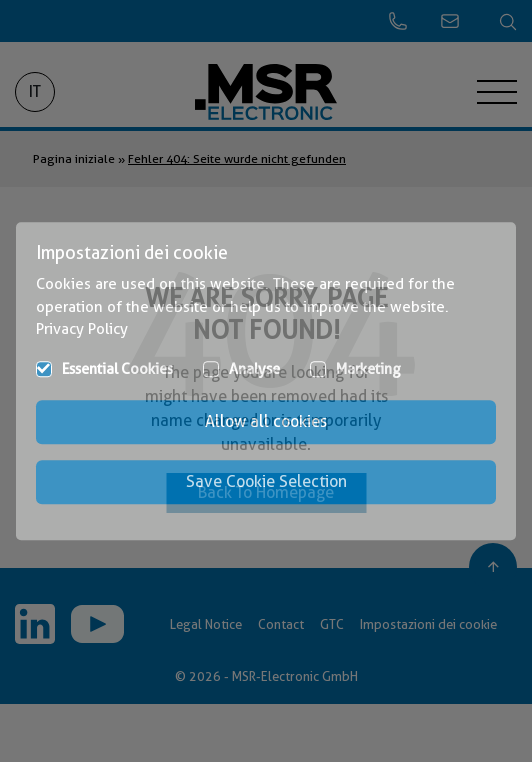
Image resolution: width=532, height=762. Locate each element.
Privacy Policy (82, 329)
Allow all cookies (266, 421)
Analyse (254, 369)
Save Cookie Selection (266, 481)
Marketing (368, 369)
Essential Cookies (117, 369)
